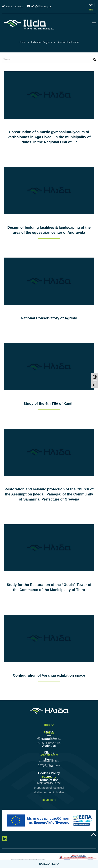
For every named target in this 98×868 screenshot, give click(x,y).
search (95, 60)
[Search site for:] (47, 60)
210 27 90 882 (14, 6)
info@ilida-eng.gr (41, 6)
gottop (93, 835)
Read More (49, 800)
